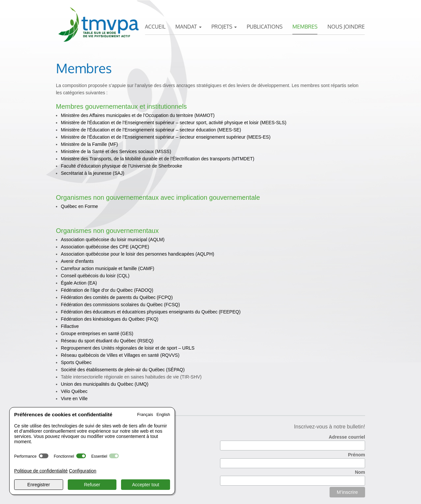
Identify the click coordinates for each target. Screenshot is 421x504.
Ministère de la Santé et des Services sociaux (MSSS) (116, 151)
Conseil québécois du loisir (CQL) (95, 276)
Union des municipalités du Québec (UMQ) (105, 384)
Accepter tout (146, 485)
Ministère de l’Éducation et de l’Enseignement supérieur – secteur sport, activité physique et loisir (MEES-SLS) (174, 123)
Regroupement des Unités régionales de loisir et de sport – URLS (128, 348)
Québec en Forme (79, 206)
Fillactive (70, 326)
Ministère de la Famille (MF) (89, 144)
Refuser (92, 485)
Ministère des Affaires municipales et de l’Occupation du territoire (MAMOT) (138, 115)
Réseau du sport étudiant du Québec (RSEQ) (107, 341)
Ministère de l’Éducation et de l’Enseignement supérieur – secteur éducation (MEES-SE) (151, 130)
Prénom (357, 455)
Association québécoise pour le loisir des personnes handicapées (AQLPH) (137, 254)
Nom (360, 472)
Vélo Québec (74, 391)
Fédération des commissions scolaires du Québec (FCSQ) (120, 305)
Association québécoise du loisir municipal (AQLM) (113, 240)
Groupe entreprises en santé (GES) (97, 333)
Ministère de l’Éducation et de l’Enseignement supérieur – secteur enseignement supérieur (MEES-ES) (166, 137)
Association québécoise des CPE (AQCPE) (105, 247)
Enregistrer (38, 485)
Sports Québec (76, 362)
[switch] (44, 456)
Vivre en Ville (74, 399)
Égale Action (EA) (79, 283)
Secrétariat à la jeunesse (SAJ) (93, 173)
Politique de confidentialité (41, 471)
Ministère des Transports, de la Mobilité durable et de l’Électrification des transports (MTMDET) (158, 159)
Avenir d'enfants (77, 261)
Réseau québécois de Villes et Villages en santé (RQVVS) (120, 355)
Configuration (83, 471)
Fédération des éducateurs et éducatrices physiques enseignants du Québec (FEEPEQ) (151, 312)
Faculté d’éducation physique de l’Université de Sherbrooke (122, 166)
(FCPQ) (117, 297)
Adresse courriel (347, 437)
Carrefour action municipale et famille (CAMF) (108, 268)
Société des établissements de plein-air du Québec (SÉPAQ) (123, 370)
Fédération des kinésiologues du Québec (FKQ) (110, 319)
